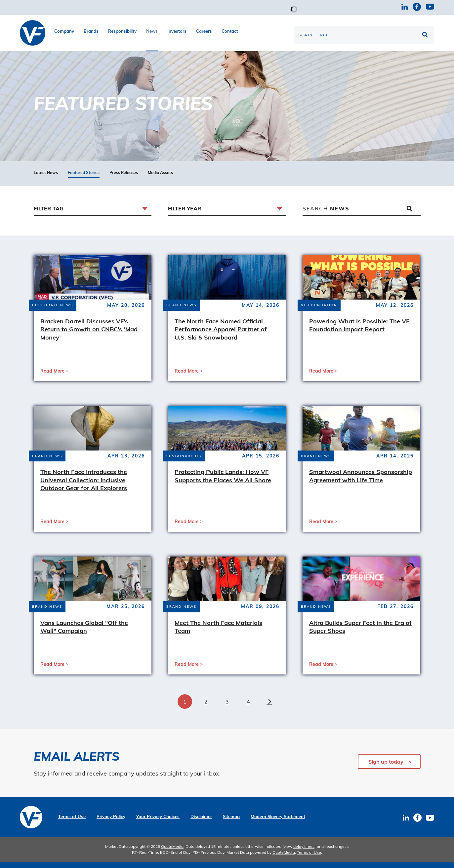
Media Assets (160, 179)
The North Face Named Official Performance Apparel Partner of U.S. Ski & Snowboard (221, 335)
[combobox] (93, 215)
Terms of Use (72, 823)
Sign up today (386, 768)
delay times (304, 852)
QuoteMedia (172, 852)
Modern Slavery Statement (278, 823)
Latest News (46, 179)
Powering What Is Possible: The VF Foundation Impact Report (359, 331)
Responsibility (122, 31)
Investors (177, 31)
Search (326, 214)
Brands (91, 31)
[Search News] (362, 215)
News (152, 31)
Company (64, 31)
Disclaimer (201, 823)
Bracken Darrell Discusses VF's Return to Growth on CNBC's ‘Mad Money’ (89, 335)
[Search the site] (364, 35)
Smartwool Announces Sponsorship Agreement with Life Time (361, 482)
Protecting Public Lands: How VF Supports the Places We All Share (223, 482)
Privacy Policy (111, 823)
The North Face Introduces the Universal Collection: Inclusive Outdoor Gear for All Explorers (84, 486)
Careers (204, 31)
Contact (230, 31)
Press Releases (124, 179)
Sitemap (231, 823)
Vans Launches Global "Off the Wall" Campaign (84, 632)
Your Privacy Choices (158, 823)
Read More (52, 377)
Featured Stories (84, 179)
